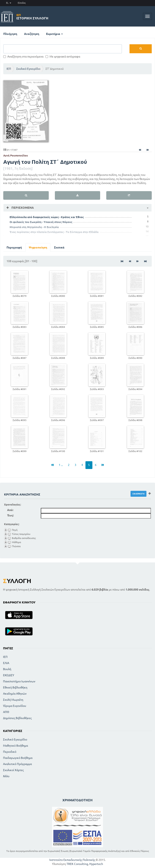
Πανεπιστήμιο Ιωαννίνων (19, 681)
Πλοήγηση (10, 34)
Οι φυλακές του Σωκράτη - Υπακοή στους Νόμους (41, 222)
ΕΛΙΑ (6, 663)
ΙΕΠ (9, 69)
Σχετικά (59, 247)
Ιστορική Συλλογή (32, 17)
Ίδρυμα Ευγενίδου (15, 706)
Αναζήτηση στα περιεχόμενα (23, 57)
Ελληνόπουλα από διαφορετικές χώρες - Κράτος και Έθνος (47, 217)
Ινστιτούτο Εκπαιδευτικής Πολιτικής (72, 860)
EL (9, 3)
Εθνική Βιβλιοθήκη (15, 687)
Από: (10, 510)
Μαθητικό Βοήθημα (15, 746)
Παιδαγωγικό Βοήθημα (18, 758)
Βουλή (7, 669)
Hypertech (96, 864)
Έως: (10, 515)
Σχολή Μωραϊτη (13, 700)
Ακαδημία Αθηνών (15, 694)
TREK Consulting (77, 864)
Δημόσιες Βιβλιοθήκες (17, 718)
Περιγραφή (14, 247)
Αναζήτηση (32, 34)
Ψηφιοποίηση (38, 247)
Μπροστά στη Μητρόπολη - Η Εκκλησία (34, 227)
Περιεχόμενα (22, 208)
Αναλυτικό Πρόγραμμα (17, 764)
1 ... (61, 465)
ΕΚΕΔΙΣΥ (9, 675)
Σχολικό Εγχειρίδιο (28, 69)
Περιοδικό (10, 752)
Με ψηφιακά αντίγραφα (63, 57)
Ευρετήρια (54, 34)
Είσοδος (22, 3)
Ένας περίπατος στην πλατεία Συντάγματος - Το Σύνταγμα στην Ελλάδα (54, 232)
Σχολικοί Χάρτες (13, 770)
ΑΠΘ (6, 712)
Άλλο (6, 776)
